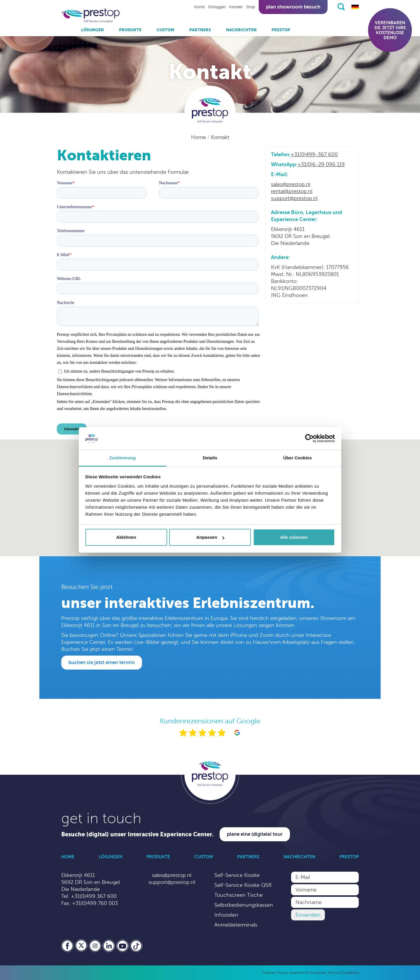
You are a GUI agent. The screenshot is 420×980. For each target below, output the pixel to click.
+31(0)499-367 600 (314, 154)
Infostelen (226, 915)
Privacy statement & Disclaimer (301, 973)
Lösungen (92, 30)
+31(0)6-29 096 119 (321, 164)
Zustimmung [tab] (123, 458)
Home (199, 137)
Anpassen (210, 537)
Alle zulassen (294, 537)
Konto (199, 7)
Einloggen (217, 7)
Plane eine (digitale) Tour (255, 834)
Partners (200, 30)
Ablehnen (126, 537)
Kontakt (236, 7)
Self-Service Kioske (237, 875)
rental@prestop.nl (292, 191)
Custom (166, 30)
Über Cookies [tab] (297, 458)
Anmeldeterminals (236, 925)
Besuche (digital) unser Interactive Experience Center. (138, 834)
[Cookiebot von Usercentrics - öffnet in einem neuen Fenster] (309, 439)
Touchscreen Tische (239, 895)
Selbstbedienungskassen (244, 905)
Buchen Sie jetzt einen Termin (102, 662)
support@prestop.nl (294, 198)
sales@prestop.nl (291, 184)
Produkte (130, 30)
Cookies (269, 973)
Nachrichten (241, 30)
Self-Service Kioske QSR (243, 885)
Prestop (281, 30)
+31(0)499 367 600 (94, 896)
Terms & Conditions (343, 973)
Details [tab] (210, 458)
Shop (251, 7)
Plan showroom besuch (293, 7)
